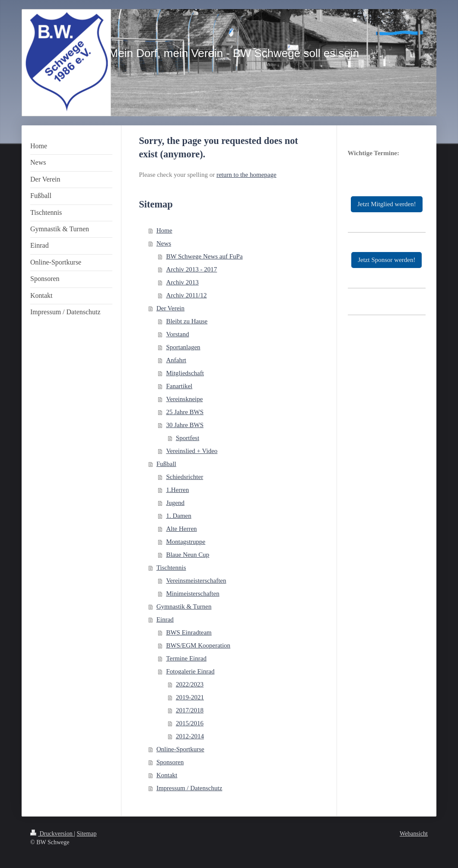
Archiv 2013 (182, 282)
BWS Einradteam (189, 632)
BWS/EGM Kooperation (198, 645)
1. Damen (178, 516)
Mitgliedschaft (185, 373)
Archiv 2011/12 (186, 295)
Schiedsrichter (184, 477)
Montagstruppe (186, 542)
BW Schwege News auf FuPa (204, 256)
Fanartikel (179, 386)
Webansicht (414, 834)
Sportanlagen (183, 347)
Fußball (166, 464)
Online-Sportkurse (180, 749)
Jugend (175, 503)
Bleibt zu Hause (187, 321)
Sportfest (188, 438)
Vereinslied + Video (192, 451)
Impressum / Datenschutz (189, 788)
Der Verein (170, 308)
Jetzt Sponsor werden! (386, 260)
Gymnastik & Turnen (184, 606)
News (164, 243)
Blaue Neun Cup (188, 555)
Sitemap (87, 834)
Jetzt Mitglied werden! (387, 204)
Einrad (165, 619)
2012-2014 (190, 736)
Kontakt (167, 775)
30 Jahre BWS (185, 425)
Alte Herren (181, 529)
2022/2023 (190, 684)
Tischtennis (171, 568)
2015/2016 (190, 723)
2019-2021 (190, 697)
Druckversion (52, 834)
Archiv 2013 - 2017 (191, 269)
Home (164, 230)
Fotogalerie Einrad (190, 671)
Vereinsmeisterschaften (196, 581)
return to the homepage (246, 175)
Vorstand (177, 334)
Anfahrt (176, 360)
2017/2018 (190, 710)
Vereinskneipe (184, 399)
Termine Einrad (186, 658)
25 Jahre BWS (185, 412)
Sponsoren (170, 762)
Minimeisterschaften (192, 594)
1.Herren (177, 490)
